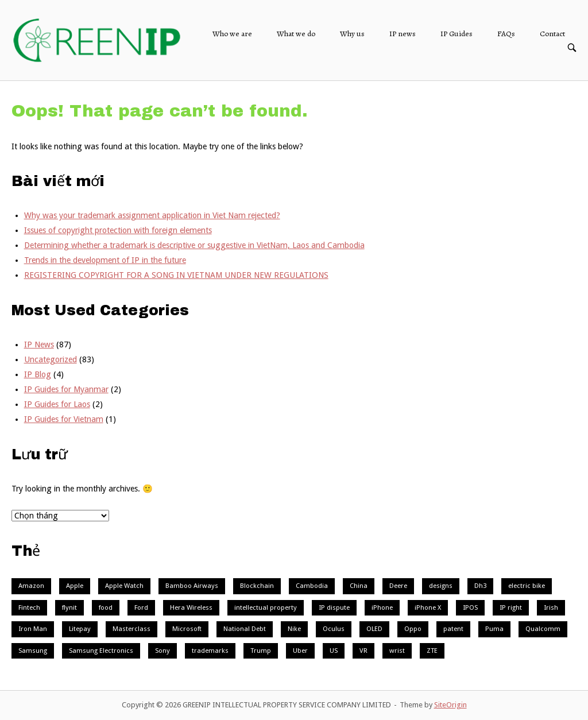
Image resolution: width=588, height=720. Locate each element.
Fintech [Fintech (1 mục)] (29, 607)
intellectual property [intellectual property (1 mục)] (266, 607)
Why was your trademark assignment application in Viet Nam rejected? (152, 215)
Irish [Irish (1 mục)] (551, 607)
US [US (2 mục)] (334, 651)
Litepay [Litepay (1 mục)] (80, 629)
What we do (296, 34)
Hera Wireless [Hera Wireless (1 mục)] (191, 607)
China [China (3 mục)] (359, 586)
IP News (39, 344)
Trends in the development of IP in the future (105, 260)
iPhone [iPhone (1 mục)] (382, 607)
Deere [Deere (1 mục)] (398, 586)
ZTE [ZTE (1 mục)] (432, 651)
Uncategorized (51, 359)
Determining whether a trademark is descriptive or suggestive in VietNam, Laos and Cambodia (194, 245)
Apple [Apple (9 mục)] (75, 586)
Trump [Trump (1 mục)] (261, 651)
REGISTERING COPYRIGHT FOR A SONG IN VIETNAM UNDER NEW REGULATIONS (176, 275)
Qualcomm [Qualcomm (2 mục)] (543, 629)
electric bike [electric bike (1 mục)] (527, 586)
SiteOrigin (450, 705)
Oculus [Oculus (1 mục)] (334, 629)
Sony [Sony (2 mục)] (163, 651)
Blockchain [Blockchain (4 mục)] (257, 586)
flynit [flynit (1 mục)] (69, 607)
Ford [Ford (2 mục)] (141, 607)
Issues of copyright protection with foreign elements (118, 230)
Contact (552, 34)
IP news (403, 34)
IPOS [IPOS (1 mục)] (470, 607)
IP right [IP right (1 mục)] (511, 607)
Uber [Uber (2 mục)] (300, 651)
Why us (352, 34)
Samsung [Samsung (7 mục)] (33, 651)
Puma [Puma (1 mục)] (494, 629)
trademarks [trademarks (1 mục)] (210, 651)
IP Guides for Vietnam (64, 419)
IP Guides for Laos (57, 404)
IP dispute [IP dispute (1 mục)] (334, 607)
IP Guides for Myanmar (66, 389)
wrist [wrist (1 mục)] (397, 651)
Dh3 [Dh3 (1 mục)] (480, 586)
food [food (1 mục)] (106, 607)
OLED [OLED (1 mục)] (374, 629)
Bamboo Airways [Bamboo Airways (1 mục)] (192, 586)
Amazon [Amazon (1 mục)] (31, 586)
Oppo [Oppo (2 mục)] (413, 629)
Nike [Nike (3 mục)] (294, 629)
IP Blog (38, 374)
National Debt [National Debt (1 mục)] (245, 629)
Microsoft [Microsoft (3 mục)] (187, 629)
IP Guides (457, 34)
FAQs (506, 34)
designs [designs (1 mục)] (441, 586)
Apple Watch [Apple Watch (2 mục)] (124, 586)
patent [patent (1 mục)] (453, 629)
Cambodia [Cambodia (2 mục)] (312, 586)
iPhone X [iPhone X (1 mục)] (428, 607)
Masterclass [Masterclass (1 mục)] (131, 629)
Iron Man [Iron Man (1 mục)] (33, 629)
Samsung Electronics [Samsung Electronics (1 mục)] (101, 651)
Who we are (232, 34)
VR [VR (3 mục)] (363, 651)
